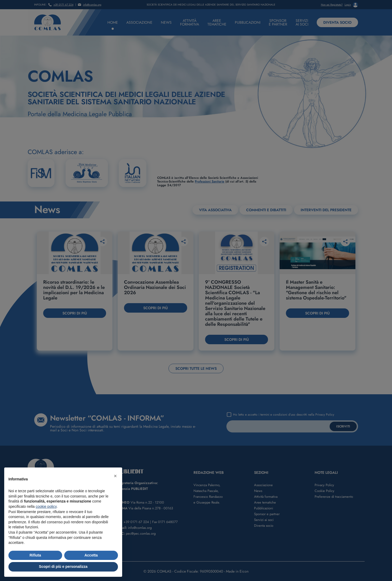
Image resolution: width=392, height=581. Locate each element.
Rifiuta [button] (35, 555)
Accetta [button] (91, 555)
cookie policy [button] (46, 506)
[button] (115, 476)
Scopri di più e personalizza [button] (63, 567)
